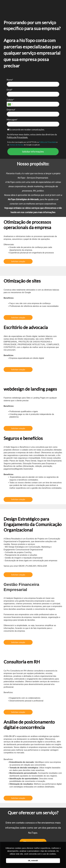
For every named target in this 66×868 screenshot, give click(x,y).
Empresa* (11, 110)
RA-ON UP (10, 736)
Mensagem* (12, 120)
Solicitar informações (33, 152)
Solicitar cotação (18, 261)
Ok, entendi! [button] (33, 861)
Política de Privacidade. (17, 137)
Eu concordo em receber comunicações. (26, 130)
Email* (10, 90)
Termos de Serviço (17, 145)
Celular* (10, 100)
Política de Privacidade (48, 142)
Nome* (10, 80)
